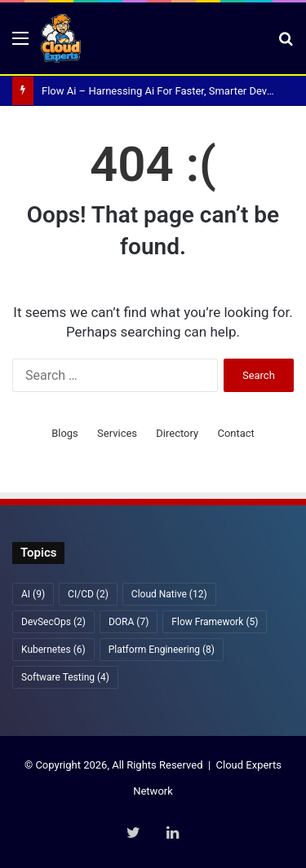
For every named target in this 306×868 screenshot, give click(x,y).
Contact (235, 433)
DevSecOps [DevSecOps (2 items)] (53, 622)
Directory (177, 433)
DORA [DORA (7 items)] (129, 622)
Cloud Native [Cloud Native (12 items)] (169, 594)
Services (117, 433)
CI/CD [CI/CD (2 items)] (88, 594)
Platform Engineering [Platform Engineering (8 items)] (162, 650)
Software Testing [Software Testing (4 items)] (65, 677)
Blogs (65, 433)
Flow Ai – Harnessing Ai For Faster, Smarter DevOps (164, 91)
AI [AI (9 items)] (33, 594)
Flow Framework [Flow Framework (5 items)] (215, 622)
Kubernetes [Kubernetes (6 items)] (53, 650)
